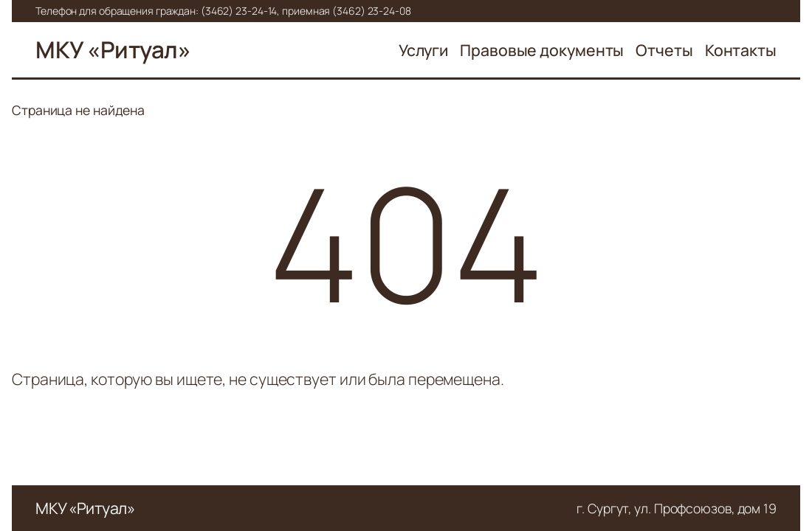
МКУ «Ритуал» (113, 49)
